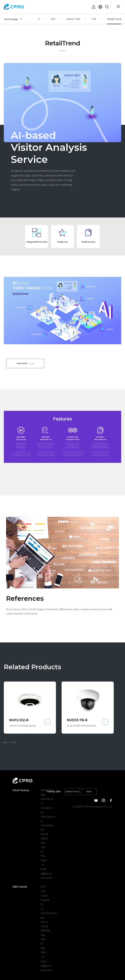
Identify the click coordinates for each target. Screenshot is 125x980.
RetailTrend (72, 792)
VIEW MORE (25, 363)
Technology (11, 19)
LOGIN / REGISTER (94, 7)
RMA (89, 792)
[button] (6, 742)
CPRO (14, 7)
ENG (100, 7)
